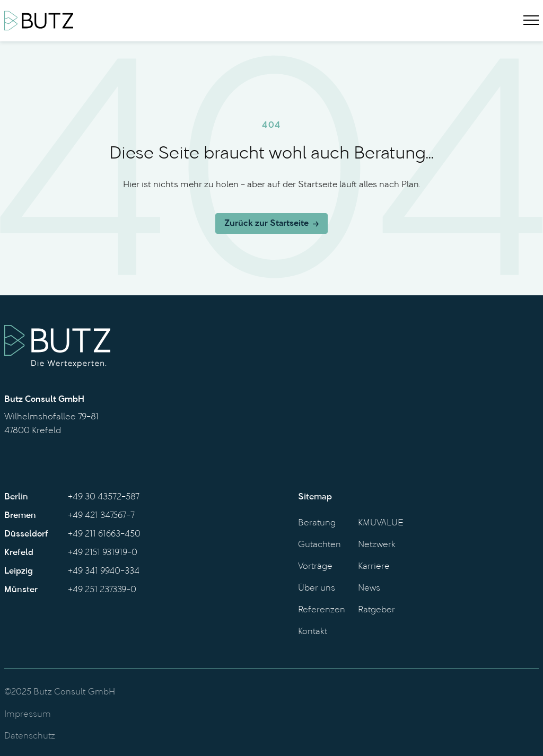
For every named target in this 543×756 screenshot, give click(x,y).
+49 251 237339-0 (102, 590)
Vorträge (315, 567)
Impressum (28, 715)
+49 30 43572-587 (104, 497)
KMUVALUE (381, 523)
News (369, 588)
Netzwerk (377, 545)
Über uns (317, 588)
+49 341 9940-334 (104, 572)
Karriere (374, 567)
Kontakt (313, 632)
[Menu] (531, 21)
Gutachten (319, 545)
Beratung (317, 523)
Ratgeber (376, 610)
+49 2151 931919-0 (103, 553)
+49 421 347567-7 (101, 516)
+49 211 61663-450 (104, 534)
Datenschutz (30, 736)
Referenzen (322, 610)
